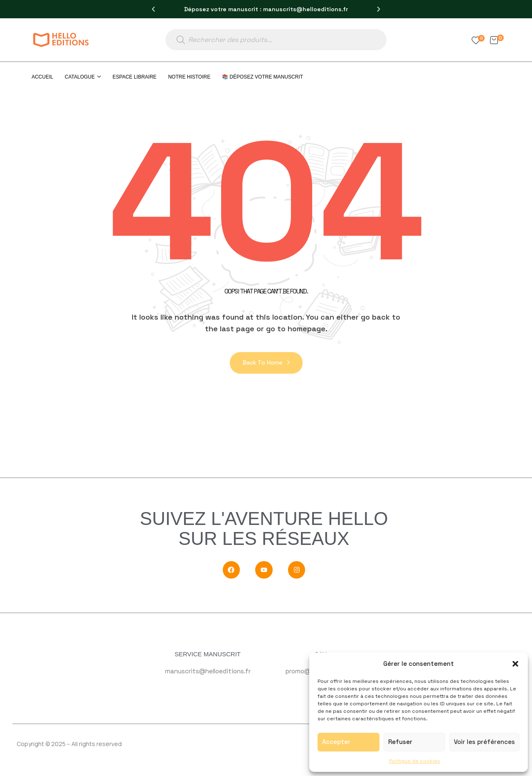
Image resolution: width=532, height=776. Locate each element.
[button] (515, 664)
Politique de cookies (415, 761)
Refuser (400, 742)
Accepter (336, 742)
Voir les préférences (484, 742)
